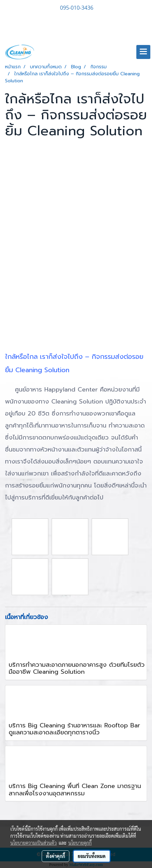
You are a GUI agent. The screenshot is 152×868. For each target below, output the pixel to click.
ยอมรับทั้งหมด (92, 856)
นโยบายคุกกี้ (80, 843)
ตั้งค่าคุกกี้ (55, 856)
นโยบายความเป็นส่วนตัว (33, 843)
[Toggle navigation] (143, 52)
